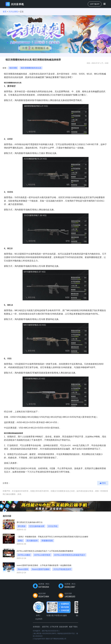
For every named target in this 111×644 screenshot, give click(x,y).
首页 (5, 12)
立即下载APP (95, 4)
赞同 (103, 483)
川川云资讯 (13, 12)
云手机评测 (54, 627)
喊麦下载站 (73, 627)
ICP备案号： (46, 631)
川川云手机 (9, 468)
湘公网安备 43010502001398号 (45, 633)
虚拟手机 (45, 627)
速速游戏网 (63, 627)
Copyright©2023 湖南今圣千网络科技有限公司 (50, 639)
